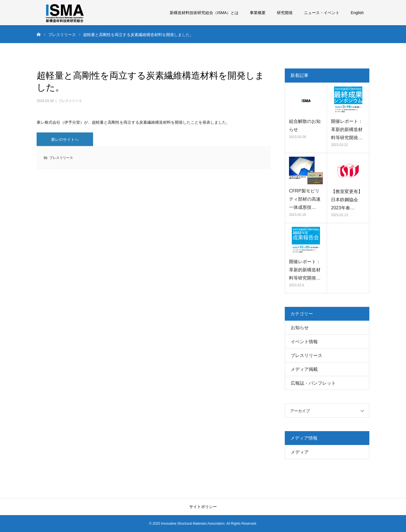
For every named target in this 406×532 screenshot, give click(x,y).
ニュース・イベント (322, 13)
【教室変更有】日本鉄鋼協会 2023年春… (347, 200)
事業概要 (258, 13)
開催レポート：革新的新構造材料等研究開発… (347, 129)
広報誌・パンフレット (313, 383)
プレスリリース (70, 101)
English (357, 13)
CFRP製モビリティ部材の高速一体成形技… (305, 199)
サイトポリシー (203, 507)
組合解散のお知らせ (305, 125)
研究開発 (285, 13)
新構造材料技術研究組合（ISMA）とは (204, 13)
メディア (300, 452)
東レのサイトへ (65, 139)
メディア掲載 (304, 369)
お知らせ (300, 328)
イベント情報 (304, 342)
